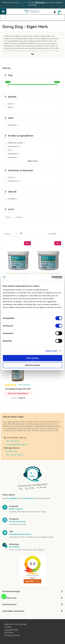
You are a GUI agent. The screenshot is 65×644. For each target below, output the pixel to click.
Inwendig (13, 199)
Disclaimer (9, 632)
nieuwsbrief (23, 2)
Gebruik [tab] (12, 192)
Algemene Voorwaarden (15, 624)
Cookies (8, 627)
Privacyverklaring (12, 635)
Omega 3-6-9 (14, 181)
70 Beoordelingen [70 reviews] (24, 385)
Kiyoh (32, 578)
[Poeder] (9, 217)
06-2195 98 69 (12, 451)
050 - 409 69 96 (12, 441)
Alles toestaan (33, 358)
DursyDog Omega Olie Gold (18, 389)
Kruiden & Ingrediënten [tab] (21, 136)
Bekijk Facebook (16, 509)
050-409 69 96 (28, 498)
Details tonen (51, 351)
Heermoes (13, 157)
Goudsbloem (14, 154)
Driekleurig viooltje (16, 143)
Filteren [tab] (7, 68)
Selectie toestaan (32, 365)
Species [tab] (12, 97)
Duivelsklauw (14, 146)
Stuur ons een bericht (15, 455)
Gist (11, 150)
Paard (11, 107)
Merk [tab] (11, 118)
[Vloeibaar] (19, 217)
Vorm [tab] (11, 209)
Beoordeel (30, 581)
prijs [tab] (10, 75)
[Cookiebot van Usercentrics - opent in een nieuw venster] (52, 277)
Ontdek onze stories (17, 522)
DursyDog (13, 125)
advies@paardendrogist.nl (17, 444)
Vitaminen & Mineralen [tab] (20, 170)
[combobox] (32, 18)
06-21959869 (11, 498)
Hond (11, 104)
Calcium (12, 177)
